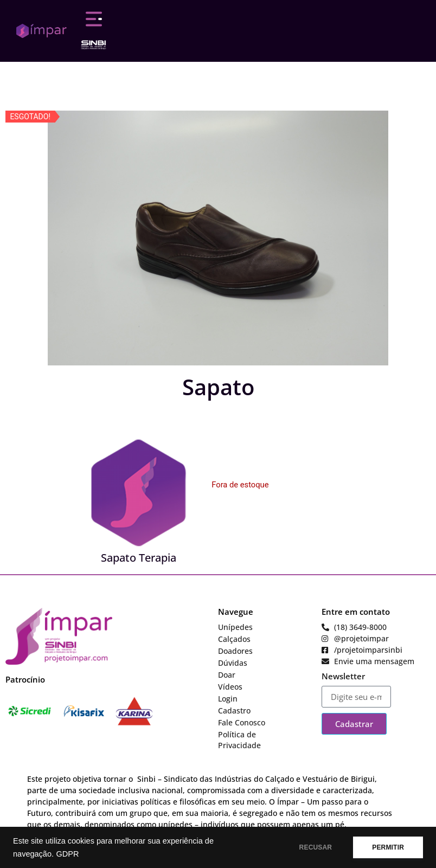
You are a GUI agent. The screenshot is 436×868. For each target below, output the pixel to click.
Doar (227, 675)
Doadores (235, 651)
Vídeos (230, 687)
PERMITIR (388, 847)
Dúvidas (233, 663)
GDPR (67, 854)
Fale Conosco (242, 722)
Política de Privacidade (239, 740)
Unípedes (235, 627)
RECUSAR (316, 847)
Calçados (234, 639)
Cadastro (234, 711)
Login (228, 699)
